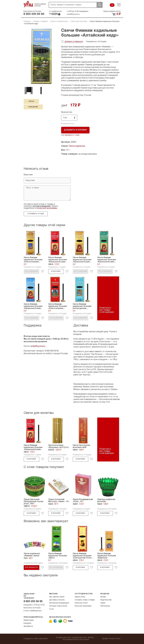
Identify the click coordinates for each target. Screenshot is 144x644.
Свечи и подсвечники (59, 22)
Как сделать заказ (57, 597)
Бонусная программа (83, 606)
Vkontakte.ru (28, 626)
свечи (31, 101)
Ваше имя (28, 175)
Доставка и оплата (57, 600)
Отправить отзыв (36, 214)
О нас (51, 609)
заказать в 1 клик (72, 135)
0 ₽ (112, 5)
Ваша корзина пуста (112, 11)
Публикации (105, 606)
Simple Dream (115, 639)
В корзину (56, 271)
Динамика (44, 639)
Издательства (106, 600)
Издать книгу (80, 597)
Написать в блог (81, 603)
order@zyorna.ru (73, 14)
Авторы (103, 597)
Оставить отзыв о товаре (85, 600)
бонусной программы (47, 208)
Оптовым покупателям (58, 606)
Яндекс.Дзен (29, 620)
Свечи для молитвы (79, 22)
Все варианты (31, 567)
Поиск (100, 5)
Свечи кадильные (77, 146)
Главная (27, 22)
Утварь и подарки (40, 22)
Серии (103, 603)
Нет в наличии (31, 271)
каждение (33, 107)
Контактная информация (59, 603)
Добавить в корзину (75, 130)
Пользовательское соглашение (76, 640)
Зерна (28, 4)
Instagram (27, 623)
